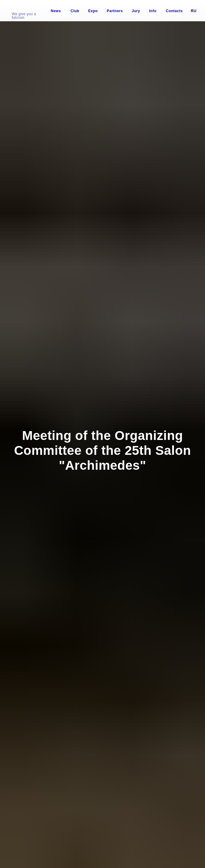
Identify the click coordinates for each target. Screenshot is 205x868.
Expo (93, 11)
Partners (115, 11)
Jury (136, 11)
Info (153, 11)
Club (75, 11)
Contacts (174, 11)
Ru (194, 11)
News (56, 11)
